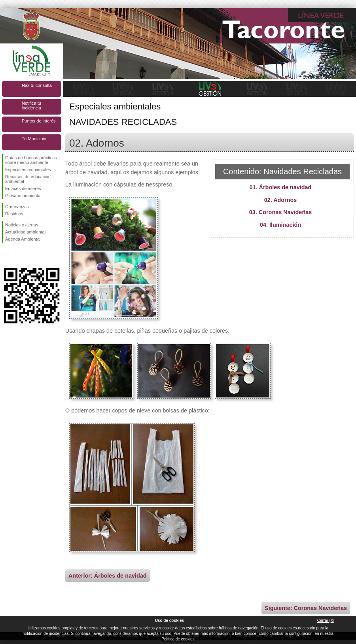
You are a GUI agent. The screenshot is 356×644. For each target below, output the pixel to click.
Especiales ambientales (28, 169)
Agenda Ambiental (23, 239)
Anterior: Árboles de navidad (108, 576)
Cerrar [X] (326, 620)
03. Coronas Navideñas (280, 212)
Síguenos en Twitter (20, 255)
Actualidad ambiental (25, 232)
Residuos (14, 214)
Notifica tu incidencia (31, 105)
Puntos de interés (39, 121)
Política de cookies (178, 639)
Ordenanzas (17, 207)
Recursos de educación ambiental (28, 179)
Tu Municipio (34, 139)
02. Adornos (281, 200)
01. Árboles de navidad (281, 187)
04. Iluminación (280, 225)
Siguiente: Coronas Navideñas (306, 608)
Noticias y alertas (22, 225)
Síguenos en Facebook (7, 255)
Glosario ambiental (23, 196)
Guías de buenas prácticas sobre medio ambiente (31, 160)
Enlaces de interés (23, 188)
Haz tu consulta (37, 85)
